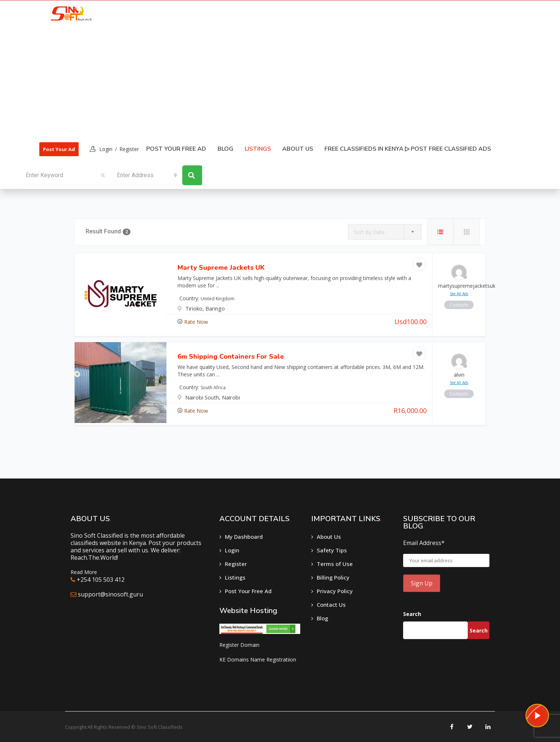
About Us (298, 149)
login (106, 149)
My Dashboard (244, 537)
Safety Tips (332, 550)
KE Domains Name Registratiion (258, 659)
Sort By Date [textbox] (369, 232)
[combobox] (385, 232)
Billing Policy (333, 577)
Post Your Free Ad (176, 149)
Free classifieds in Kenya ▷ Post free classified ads (408, 149)
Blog (225, 149)
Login (232, 550)
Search (412, 614)
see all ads (459, 294)
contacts (459, 305)
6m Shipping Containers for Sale (231, 356)
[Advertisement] (266, 81)
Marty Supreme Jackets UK (221, 268)
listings (258, 149)
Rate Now (196, 322)
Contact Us (331, 605)
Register (129, 149)
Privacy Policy (335, 591)
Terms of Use (335, 564)
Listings (235, 577)
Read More (84, 572)
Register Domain (239, 645)
